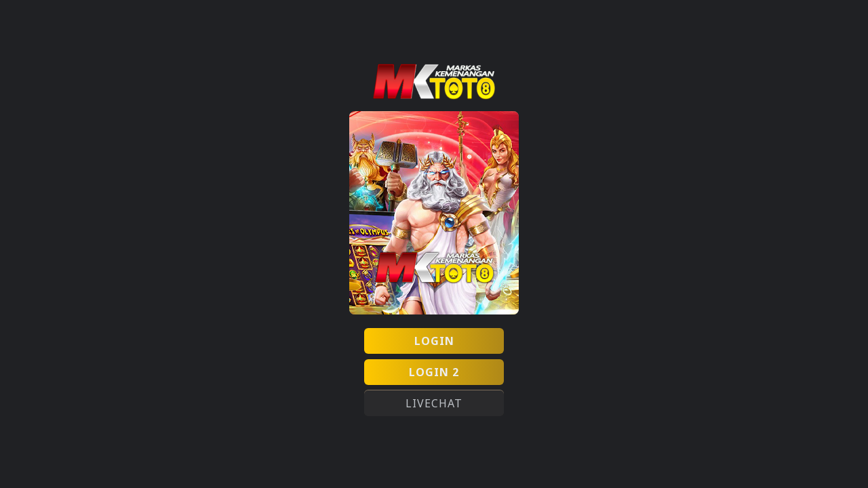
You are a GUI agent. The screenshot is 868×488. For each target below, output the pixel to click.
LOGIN (434, 341)
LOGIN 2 (434, 372)
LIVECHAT (434, 403)
